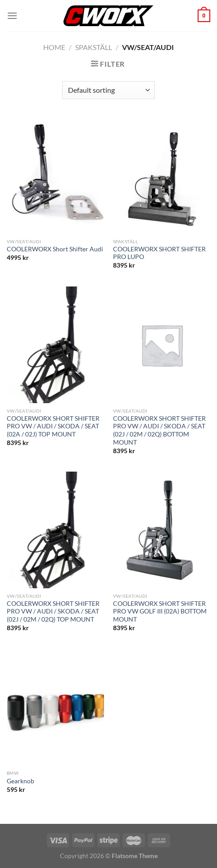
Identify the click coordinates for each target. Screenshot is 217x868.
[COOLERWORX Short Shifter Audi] (55, 175)
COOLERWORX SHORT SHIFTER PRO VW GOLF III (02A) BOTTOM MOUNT (160, 611)
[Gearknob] (55, 707)
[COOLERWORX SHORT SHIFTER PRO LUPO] (162, 175)
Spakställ (94, 47)
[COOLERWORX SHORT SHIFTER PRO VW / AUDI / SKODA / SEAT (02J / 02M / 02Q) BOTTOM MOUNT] (162, 345)
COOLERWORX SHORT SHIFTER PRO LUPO (159, 253)
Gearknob (20, 781)
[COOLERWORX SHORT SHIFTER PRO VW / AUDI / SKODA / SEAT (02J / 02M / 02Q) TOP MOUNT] (55, 530)
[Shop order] (108, 90)
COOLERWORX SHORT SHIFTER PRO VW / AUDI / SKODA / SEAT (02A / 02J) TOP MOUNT (53, 426)
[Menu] (12, 16)
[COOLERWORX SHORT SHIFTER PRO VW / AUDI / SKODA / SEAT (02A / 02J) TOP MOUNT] (55, 345)
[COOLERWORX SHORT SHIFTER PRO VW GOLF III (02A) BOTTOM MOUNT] (162, 530)
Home (54, 47)
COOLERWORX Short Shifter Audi (55, 249)
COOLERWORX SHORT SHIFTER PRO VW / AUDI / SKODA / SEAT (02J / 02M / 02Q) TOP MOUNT (53, 611)
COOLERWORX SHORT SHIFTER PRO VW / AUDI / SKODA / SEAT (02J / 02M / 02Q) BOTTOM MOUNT (159, 430)
